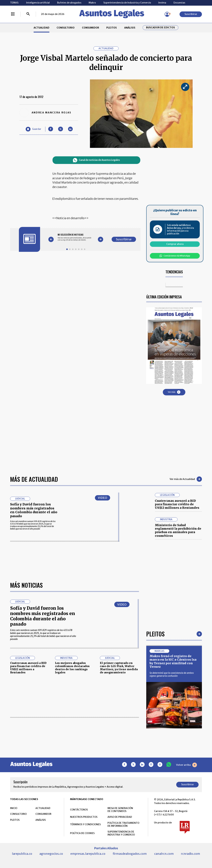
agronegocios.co (51, 854)
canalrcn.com (164, 854)
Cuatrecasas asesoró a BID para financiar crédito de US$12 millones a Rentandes (177, 504)
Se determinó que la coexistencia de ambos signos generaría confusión (172, 674)
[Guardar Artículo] (33, 129)
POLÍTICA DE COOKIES (82, 833)
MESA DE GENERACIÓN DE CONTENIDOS (120, 810)
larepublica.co (22, 854)
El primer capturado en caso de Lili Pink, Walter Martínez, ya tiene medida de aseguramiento (119, 668)
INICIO (14, 808)
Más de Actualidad (34, 479)
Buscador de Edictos (160, 28)
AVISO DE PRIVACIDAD (120, 817)
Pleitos (155, 634)
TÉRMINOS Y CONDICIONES (85, 824)
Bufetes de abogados (69, 3)
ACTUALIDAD (41, 28)
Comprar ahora (175, 244)
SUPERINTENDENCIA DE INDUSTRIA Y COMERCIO (121, 833)
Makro (92, 3)
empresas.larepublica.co (88, 854)
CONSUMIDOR (91, 28)
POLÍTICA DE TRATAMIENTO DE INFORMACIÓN (123, 824)
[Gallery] (76, 237)
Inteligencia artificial (38, 3)
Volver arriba (186, 765)
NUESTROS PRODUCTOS (84, 817)
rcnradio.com (191, 854)
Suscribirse (191, 14)
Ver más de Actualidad (186, 479)
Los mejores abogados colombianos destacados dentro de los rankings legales (72, 668)
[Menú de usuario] (167, 14)
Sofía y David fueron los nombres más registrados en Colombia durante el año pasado (34, 510)
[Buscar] (28, 14)
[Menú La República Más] (13, 14)
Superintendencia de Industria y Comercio (127, 3)
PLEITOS (112, 28)
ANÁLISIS (130, 28)
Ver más (174, 392)
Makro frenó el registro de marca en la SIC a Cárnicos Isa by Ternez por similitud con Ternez (173, 661)
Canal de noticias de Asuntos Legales (96, 160)
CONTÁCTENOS (79, 810)
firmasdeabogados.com (130, 854)
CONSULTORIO (66, 28)
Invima (162, 3)
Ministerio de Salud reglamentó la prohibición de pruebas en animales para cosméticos (178, 530)
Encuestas (179, 3)
